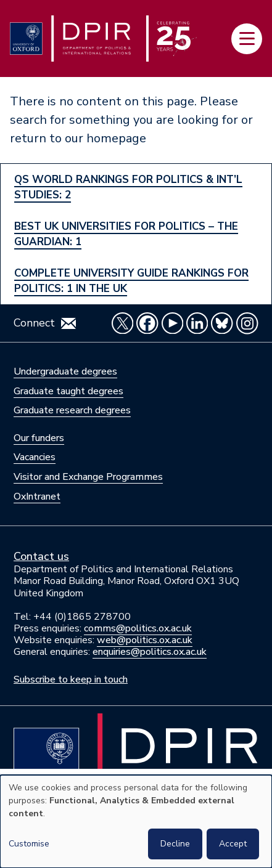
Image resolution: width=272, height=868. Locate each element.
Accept (233, 844)
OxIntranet (37, 497)
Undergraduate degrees (65, 371)
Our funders (39, 438)
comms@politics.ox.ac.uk (138, 628)
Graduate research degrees (72, 410)
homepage (116, 138)
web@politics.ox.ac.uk (145, 640)
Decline (175, 844)
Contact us (41, 556)
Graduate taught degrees (68, 391)
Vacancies (35, 457)
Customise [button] (29, 844)
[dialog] (136, 821)
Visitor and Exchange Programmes (88, 477)
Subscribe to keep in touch (71, 679)
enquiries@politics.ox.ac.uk (150, 652)
